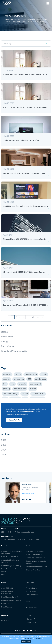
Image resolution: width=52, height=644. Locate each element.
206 (32, 317)
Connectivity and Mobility (11, 566)
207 (38, 317)
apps (12, 384)
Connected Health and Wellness (10, 561)
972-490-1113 (6, 532)
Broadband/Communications (15, 351)
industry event (20, 389)
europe (33, 389)
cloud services (31, 374)
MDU (3, 575)
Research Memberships (35, 551)
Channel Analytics (33, 570)
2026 (4, 440)
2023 (4, 455)
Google (44, 374)
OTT (5, 384)
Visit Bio (27, 499)
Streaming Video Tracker (36, 558)
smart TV (22, 384)
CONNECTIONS (38, 394)
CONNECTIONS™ (8, 588)
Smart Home (7, 337)
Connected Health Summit (11, 600)
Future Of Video (7, 604)
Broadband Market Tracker (36, 567)
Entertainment (8, 346)
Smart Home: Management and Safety (12, 552)
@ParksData (28, 493)
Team (29, 616)
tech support (35, 384)
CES (29, 379)
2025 (4, 445)
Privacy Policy (32, 622)
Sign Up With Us (14, 420)
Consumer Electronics (10, 557)
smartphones (41, 379)
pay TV (18, 374)
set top (25, 394)
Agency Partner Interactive (35, 641)
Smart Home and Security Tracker (36, 562)
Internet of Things (10, 394)
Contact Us (31, 619)
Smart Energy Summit (10, 597)
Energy (5, 341)
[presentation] (42, 508)
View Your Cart (32, 607)
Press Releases (32, 588)
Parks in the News (33, 595)
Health (4, 332)
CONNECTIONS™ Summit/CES (8, 593)
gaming (6, 389)
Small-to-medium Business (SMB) (12, 570)
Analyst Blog (31, 592)
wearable (7, 374)
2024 (4, 450)
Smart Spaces (7, 607)
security (6, 379)
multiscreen (19, 379)
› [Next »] (42, 317)
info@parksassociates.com (24, 532)
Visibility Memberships (35, 555)
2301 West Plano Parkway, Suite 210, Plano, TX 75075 (21, 540)
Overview (5, 621)
